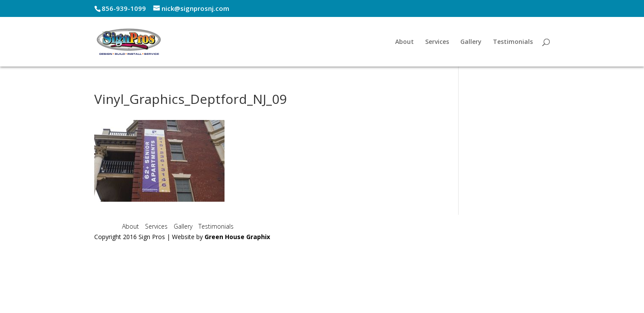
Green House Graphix (237, 237)
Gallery (471, 42)
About (405, 42)
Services (437, 42)
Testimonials (513, 42)
